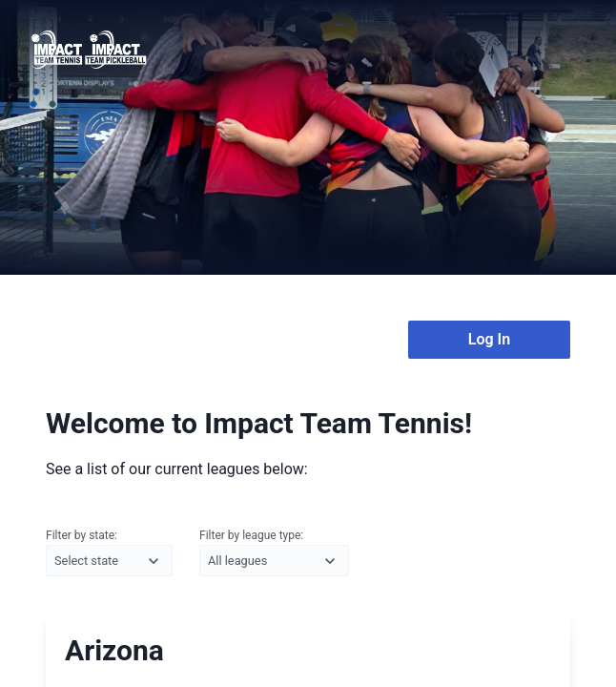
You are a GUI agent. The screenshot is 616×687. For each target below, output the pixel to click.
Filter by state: (109, 553)
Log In (489, 339)
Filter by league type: (274, 553)
